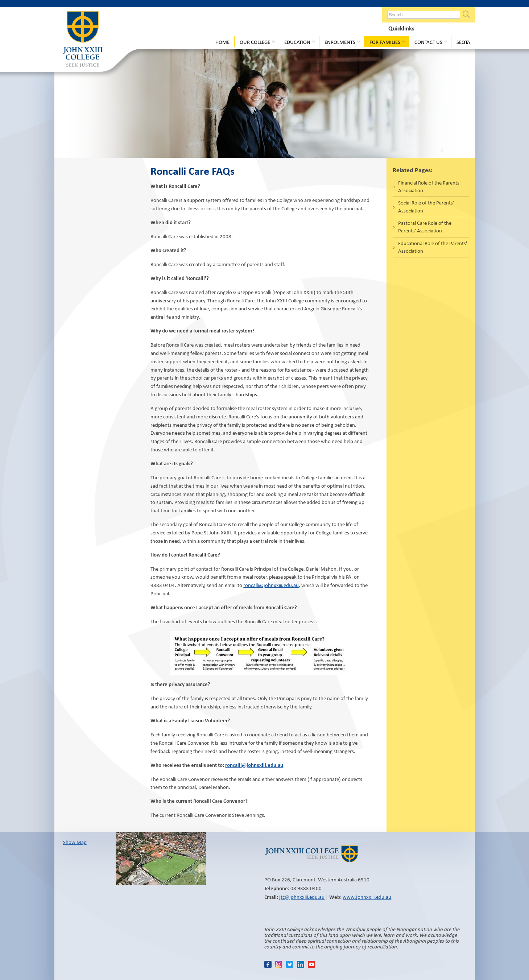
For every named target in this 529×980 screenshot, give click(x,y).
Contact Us (428, 42)
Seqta (463, 42)
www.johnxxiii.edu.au (367, 897)
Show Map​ (75, 842)
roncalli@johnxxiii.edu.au (271, 585)
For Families (385, 42)
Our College (255, 42)
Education (297, 42)
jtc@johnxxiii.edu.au (302, 897)
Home (222, 42)
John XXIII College (83, 40)
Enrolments (340, 42)
